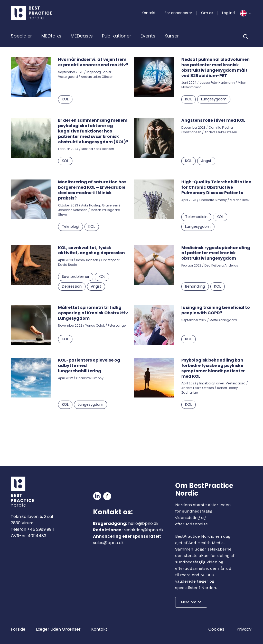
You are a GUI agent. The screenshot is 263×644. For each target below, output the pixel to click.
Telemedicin (196, 217)
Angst (206, 161)
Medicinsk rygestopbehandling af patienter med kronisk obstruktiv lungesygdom (216, 253)
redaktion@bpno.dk (144, 530)
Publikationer (117, 36)
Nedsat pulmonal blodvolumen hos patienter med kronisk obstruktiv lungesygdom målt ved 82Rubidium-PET (215, 67)
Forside (18, 629)
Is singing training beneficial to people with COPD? (216, 310)
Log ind (228, 13)
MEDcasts (82, 36)
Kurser (172, 36)
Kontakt (149, 13)
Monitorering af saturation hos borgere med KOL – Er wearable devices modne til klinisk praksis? (92, 190)
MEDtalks (51, 36)
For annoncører (178, 13)
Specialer (21, 36)
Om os (207, 13)
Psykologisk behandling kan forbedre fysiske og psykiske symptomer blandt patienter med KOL (213, 368)
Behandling (195, 286)
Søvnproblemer (76, 277)
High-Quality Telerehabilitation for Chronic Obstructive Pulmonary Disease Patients (216, 187)
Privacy (244, 629)
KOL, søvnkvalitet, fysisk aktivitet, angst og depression (91, 250)
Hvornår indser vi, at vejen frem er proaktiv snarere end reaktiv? (93, 62)
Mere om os (191, 602)
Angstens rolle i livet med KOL (213, 120)
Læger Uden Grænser (58, 629)
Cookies (216, 629)
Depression (72, 286)
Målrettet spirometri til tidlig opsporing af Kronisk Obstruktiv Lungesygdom (93, 313)
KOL (65, 99)
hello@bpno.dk (143, 523)
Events (148, 36)
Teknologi (71, 226)
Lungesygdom (214, 99)
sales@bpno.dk (108, 543)
